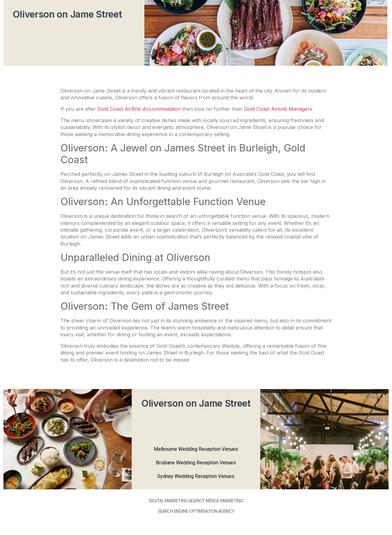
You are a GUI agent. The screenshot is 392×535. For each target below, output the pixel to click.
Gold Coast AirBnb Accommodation (139, 109)
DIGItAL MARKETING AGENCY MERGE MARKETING (196, 501)
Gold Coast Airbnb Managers (278, 109)
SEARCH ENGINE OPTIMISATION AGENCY (196, 511)
